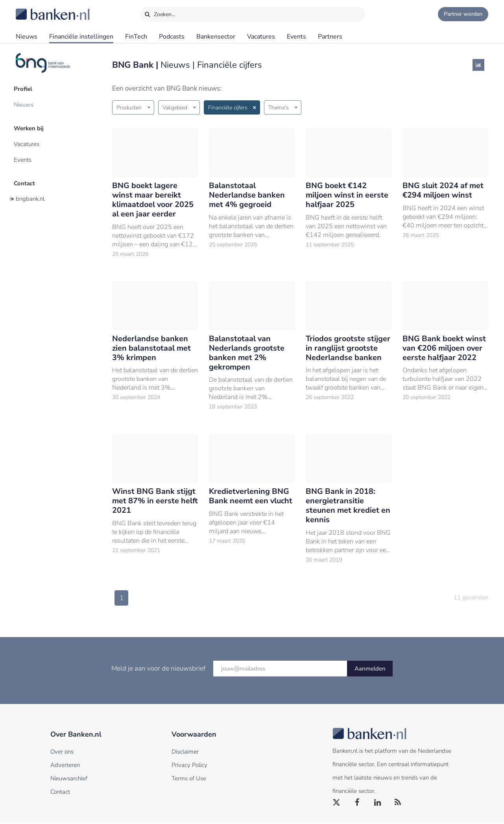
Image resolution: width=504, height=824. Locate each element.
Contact (26, 179)
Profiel (25, 89)
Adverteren (65, 766)
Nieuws (27, 37)
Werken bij (31, 126)
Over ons (62, 753)
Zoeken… (160, 13)
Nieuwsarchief (69, 780)
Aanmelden (370, 670)
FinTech (136, 37)
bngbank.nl (30, 194)
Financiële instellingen (81, 37)
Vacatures (261, 37)
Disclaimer (185, 753)
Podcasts (172, 37)
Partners (330, 37)
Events (296, 37)
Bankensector (216, 37)
